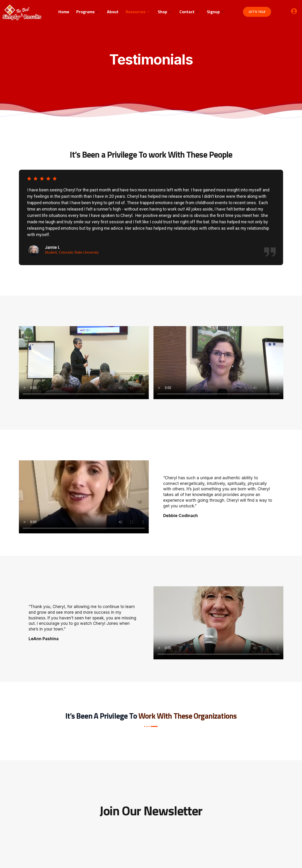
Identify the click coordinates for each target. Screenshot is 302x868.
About (113, 12)
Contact (190, 12)
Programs (88, 12)
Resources (138, 12)
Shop (165, 12)
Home (64, 12)
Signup (216, 12)
